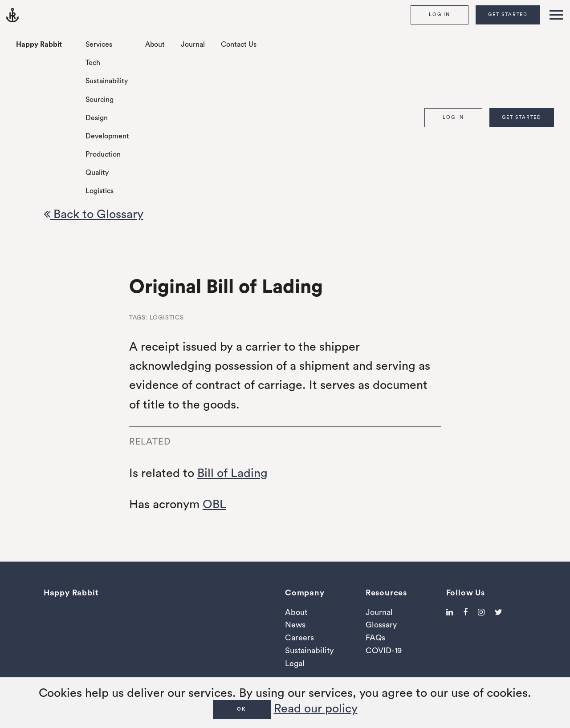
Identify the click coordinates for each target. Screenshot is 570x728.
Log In (440, 14)
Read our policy (316, 709)
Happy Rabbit (39, 44)
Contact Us (239, 44)
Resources (386, 593)
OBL (214, 504)
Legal (295, 663)
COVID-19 (384, 651)
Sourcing (100, 100)
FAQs (375, 638)
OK (242, 709)
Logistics (100, 191)
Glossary (381, 625)
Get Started (508, 14)
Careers (299, 638)
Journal (193, 44)
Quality (97, 173)
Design (97, 118)
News (295, 625)
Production (103, 154)
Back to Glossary (94, 214)
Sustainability (107, 81)
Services (99, 44)
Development (107, 136)
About (155, 44)
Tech (93, 63)
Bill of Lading (232, 473)
